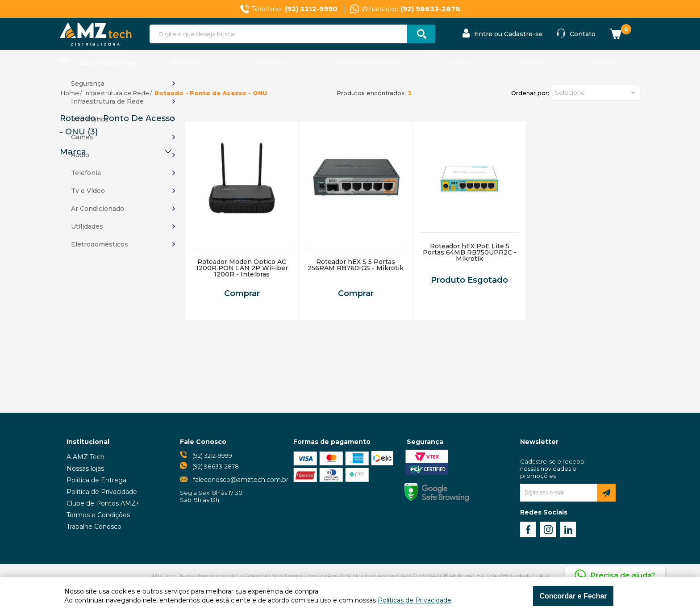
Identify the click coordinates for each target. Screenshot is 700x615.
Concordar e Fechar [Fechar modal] (573, 596)
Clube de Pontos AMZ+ (103, 503)
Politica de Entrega (96, 480)
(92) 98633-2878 (216, 466)
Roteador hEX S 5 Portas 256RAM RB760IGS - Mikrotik (356, 265)
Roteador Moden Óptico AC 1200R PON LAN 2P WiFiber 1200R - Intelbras (242, 268)
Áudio (460, 62)
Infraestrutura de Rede (368, 62)
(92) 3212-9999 (212, 456)
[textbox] (292, 34)
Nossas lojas (85, 469)
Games (605, 62)
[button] (596, 93)
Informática (187, 62)
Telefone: (294, 9)
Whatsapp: (411, 9)
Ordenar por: (530, 93)
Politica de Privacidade (102, 492)
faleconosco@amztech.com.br (241, 480)
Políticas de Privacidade (415, 600)
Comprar (242, 293)
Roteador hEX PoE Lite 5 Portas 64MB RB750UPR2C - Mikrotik (470, 252)
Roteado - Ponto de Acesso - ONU (211, 93)
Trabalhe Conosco (94, 527)
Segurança (269, 62)
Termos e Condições (98, 515)
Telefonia (531, 62)
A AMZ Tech (85, 457)
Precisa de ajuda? (623, 575)
